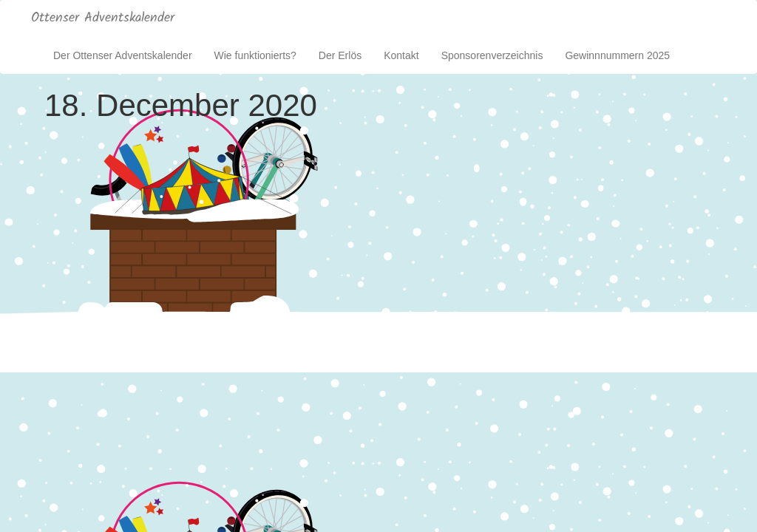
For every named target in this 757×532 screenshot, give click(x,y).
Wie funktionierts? (255, 55)
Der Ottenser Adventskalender (123, 55)
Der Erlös (340, 55)
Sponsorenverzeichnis (492, 55)
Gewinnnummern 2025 (617, 55)
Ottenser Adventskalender (103, 18)
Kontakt (401, 55)
